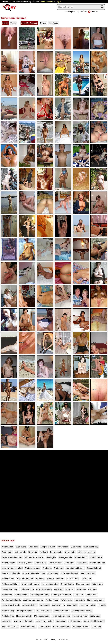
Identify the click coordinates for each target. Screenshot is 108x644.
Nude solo (59, 568)
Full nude (92, 589)
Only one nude (75, 621)
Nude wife (33, 552)
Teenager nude (65, 557)
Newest (43, 23)
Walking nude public (70, 573)
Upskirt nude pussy (86, 552)
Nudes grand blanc (10, 584)
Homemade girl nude (61, 616)
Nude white (61, 621)
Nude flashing (8, 611)
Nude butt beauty (24, 616)
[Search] (81, 7)
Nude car (40, 579)
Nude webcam (8, 563)
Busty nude (95, 616)
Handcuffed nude (28, 627)
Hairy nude (72, 605)
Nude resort (7, 595)
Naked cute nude (61, 611)
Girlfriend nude (67, 584)
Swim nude (7, 552)
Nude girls (51, 557)
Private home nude (25, 579)
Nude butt (59, 589)
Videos (82, 12)
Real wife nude (55, 563)
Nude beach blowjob (75, 568)
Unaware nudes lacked (12, 568)
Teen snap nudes (87, 605)
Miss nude (7, 621)
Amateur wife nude (61, 627)
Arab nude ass (81, 557)
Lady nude (79, 595)
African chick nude (81, 627)
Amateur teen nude (55, 579)
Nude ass (47, 568)
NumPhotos (54, 23)
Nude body (96, 627)
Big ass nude (56, 552)
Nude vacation (22, 595)
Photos (93, 12)
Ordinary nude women (61, 595)
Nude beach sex (91, 547)
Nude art (44, 552)
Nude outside (45, 627)
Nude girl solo (52, 600)
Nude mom (70, 563)
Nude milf (70, 589)
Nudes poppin (58, 605)
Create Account (46, 2)
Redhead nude (83, 584)
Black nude (82, 563)
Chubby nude (96, 557)
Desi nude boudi (94, 568)
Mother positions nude (94, 621)
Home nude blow (30, 605)
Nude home (76, 547)
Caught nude (40, 563)
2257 (46, 639)
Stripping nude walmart (82, 611)
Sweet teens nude (10, 627)
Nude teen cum (27, 589)
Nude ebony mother (44, 621)
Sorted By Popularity (29, 23)
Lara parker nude (44, 589)
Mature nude (20, 552)
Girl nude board (88, 573)
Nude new (81, 589)
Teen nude (33, 547)
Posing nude (91, 595)
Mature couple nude (11, 573)
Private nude (67, 600)
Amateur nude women (34, 557)
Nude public (21, 547)
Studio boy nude (25, 563)
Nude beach (7, 547)
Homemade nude (10, 589)
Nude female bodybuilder (34, 573)
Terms (38, 639)
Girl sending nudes (96, 600)
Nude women (8, 579)
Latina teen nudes (50, 584)
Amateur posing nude (23, 621)
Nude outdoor (72, 579)
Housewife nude (80, 616)
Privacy (54, 639)
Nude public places (25, 611)
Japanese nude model (12, 557)
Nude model (70, 552)
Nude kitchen (8, 616)
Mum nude (45, 605)
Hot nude (102, 605)
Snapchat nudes (48, 547)
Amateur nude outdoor (33, 600)
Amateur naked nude (11, 600)
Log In (58, 2)
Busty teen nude (44, 611)
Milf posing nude (42, 616)
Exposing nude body (40, 595)
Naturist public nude (11, 605)
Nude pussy (53, 573)
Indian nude (97, 584)
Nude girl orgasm (33, 568)
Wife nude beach (97, 563)
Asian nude (86, 579)
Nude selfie (63, 547)
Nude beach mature (30, 584)
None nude (80, 600)
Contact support (66, 639)
